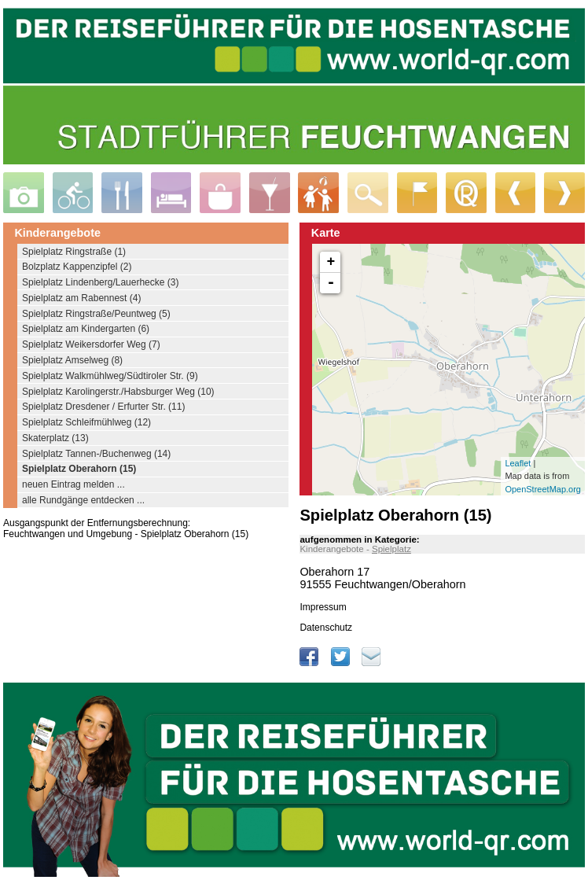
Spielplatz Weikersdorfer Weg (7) (91, 344)
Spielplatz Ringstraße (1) (74, 252)
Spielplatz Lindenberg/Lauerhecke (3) (100, 282)
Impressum (323, 607)
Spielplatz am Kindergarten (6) (86, 329)
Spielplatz (391, 549)
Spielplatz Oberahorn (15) (79, 469)
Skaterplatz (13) (55, 438)
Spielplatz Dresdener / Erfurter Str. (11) (103, 407)
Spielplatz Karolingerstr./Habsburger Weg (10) (118, 392)
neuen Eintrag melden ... (73, 484)
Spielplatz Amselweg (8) (72, 360)
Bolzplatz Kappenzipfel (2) (77, 267)
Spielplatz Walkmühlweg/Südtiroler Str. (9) (110, 376)
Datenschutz (326, 628)
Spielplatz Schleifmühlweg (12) (86, 422)
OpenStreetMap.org (543, 489)
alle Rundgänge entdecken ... (83, 500)
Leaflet (518, 463)
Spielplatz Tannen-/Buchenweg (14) (96, 454)
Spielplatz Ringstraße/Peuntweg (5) (96, 314)
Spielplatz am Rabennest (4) (81, 298)
